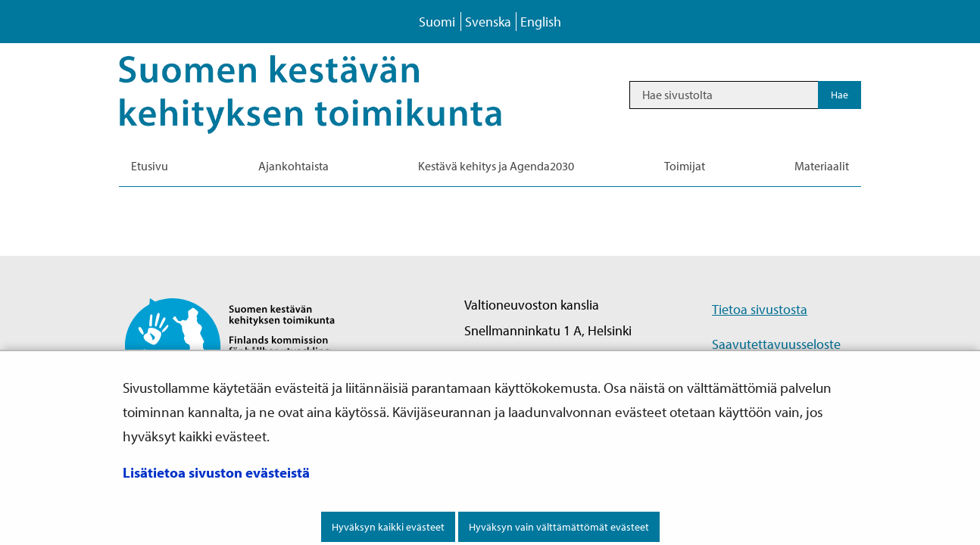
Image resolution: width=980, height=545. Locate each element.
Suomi (437, 22)
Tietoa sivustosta (760, 309)
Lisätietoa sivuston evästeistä (216, 472)
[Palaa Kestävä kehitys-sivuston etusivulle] (331, 95)
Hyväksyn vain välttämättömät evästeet (559, 527)
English (541, 22)
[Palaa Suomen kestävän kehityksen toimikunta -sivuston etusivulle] (243, 345)
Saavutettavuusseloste (776, 344)
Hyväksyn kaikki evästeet (388, 527)
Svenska (488, 22)
